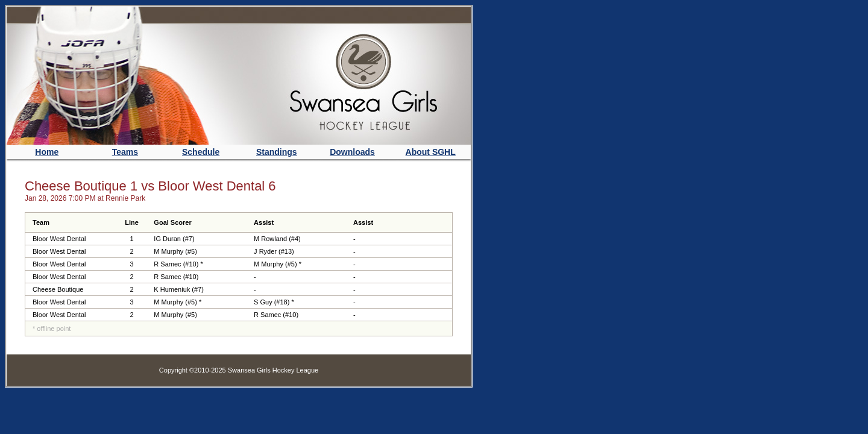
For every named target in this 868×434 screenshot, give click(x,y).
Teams (125, 152)
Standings (277, 152)
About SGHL (431, 152)
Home (47, 152)
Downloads (352, 152)
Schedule (201, 152)
